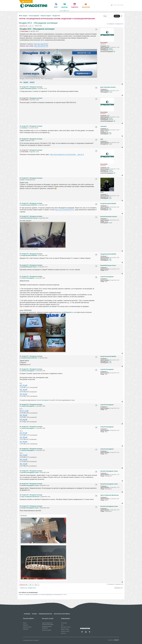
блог (56, 7)
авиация (26, 82)
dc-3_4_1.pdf (24, 411)
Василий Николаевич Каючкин (109, 217)
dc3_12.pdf (23, 464)
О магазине (64, 623)
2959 (108, 46)
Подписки (25, 625)
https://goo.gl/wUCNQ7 (41, 44)
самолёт (32, 82)
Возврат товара (65, 629)
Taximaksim (104, 126)
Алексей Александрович (107, 277)
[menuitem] (117, 5)
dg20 (102, 139)
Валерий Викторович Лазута (108, 265)
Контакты (63, 633)
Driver (102, 192)
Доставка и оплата (66, 627)
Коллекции (27, 614)
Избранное (26, 629)
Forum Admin (104, 43)
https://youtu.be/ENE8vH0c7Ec (65, 210)
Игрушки (34, 614)
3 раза (110, 144)
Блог (62, 625)
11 (108, 194)
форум (64, 9)
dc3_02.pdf (23, 390)
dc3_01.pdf (23, 385)
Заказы (25, 623)
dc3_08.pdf (23, 437)
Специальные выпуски (45, 614)
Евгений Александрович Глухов (109, 471)
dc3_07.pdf (23, 433)
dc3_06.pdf (23, 420)
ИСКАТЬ (117, 16)
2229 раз (111, 50)
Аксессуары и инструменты (62, 614)
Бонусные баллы (27, 627)
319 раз (111, 49)
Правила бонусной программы (47, 627)
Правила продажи (47, 630)
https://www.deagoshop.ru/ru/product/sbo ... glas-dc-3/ (67, 154)
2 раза (110, 92)
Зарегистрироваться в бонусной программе (48, 624)
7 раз (110, 134)
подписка (75, 7)
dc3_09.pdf (23, 442)
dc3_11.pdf (23, 459)
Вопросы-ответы (65, 631)
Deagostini (86, 7)
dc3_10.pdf (23, 455)
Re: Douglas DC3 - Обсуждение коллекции (31, 87)
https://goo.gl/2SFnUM (41, 46)
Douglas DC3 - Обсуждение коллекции (38, 23)
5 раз (110, 197)
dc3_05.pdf (23, 415)
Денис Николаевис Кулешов (108, 87)
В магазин (28, 2)
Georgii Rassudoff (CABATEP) (108, 204)
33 (108, 129)
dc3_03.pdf (23, 394)
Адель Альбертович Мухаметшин (109, 495)
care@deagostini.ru (67, 312)
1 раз (110, 133)
